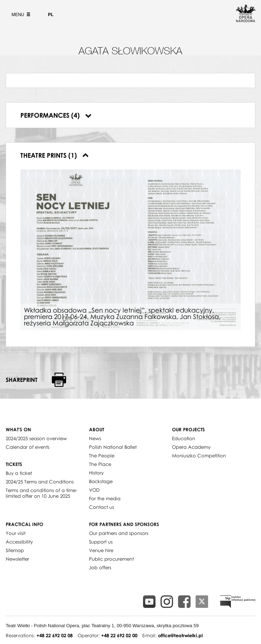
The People (102, 456)
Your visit (16, 533)
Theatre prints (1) (55, 155)
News (95, 438)
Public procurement (111, 559)
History (96, 473)
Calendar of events (28, 447)
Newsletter (17, 559)
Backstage (101, 481)
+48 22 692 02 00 (119, 635)
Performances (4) (56, 115)
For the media (105, 498)
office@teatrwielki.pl (180, 635)
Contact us (102, 507)
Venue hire (101, 550)
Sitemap (15, 550)
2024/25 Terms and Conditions (40, 482)
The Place (100, 464)
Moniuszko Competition (199, 456)
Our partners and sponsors (119, 533)
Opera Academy (191, 447)
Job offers (100, 567)
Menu (20, 15)
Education (184, 438)
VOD (94, 490)
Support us (101, 542)
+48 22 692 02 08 (55, 635)
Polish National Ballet (113, 447)
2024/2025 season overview (36, 438)
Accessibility (19, 542)
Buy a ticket (19, 473)
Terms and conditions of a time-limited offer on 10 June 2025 (41, 493)
